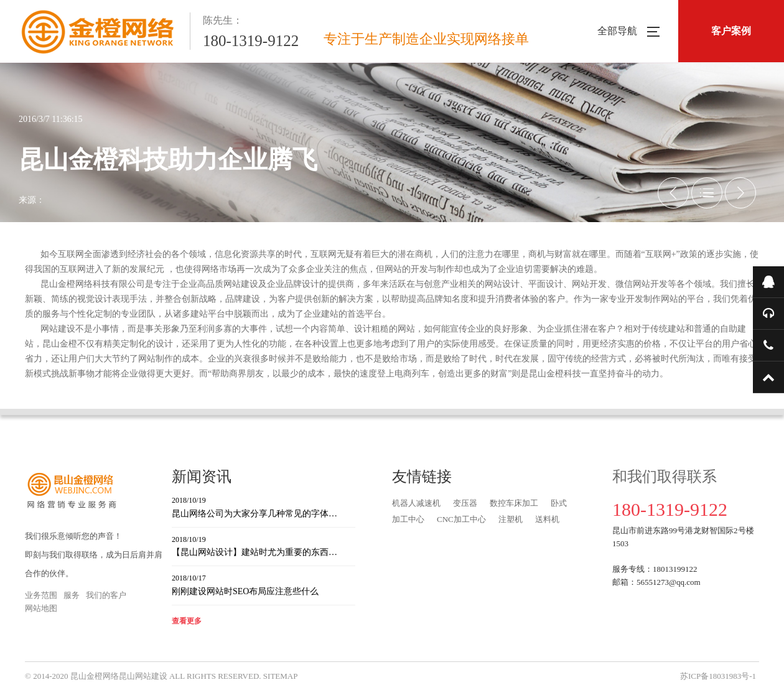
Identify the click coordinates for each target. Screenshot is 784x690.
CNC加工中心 (461, 519)
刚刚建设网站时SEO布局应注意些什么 (264, 584)
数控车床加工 (514, 503)
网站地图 (41, 608)
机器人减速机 (416, 503)
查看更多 (187, 621)
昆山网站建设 (143, 676)
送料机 (547, 519)
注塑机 (511, 519)
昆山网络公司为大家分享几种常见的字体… (264, 506)
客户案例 (731, 31)
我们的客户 (106, 595)
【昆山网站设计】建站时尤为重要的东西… (264, 545)
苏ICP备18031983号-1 (718, 676)
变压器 (465, 503)
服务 (72, 595)
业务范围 (41, 595)
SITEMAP (281, 676)
